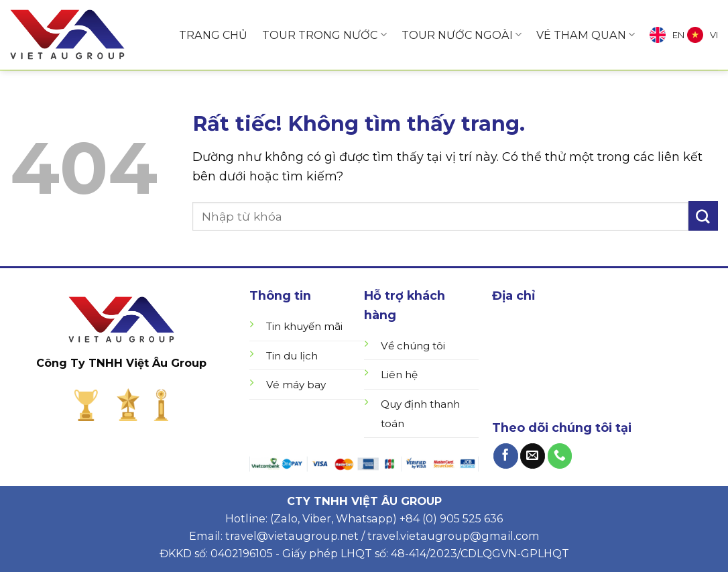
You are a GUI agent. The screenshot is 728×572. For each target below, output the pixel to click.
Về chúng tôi (413, 346)
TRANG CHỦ (213, 35)
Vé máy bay (296, 385)
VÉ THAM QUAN (586, 35)
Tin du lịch (292, 356)
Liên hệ (399, 375)
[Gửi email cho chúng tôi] (533, 456)
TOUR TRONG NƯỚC (324, 35)
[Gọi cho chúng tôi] (560, 456)
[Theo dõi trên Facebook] (506, 456)
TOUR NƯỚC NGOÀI (462, 35)
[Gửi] (703, 216)
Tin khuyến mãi (304, 326)
